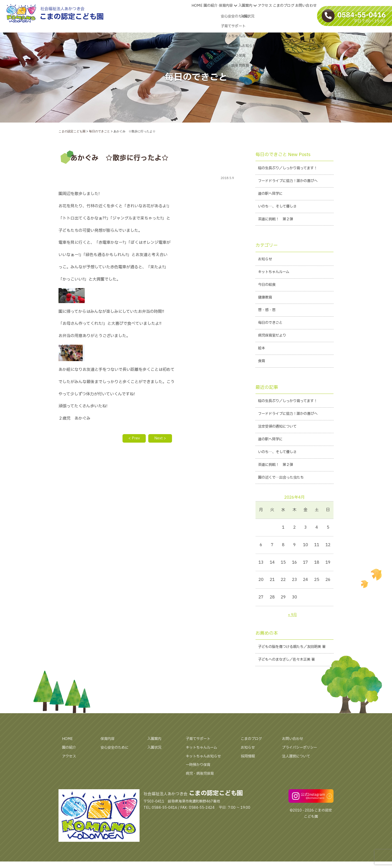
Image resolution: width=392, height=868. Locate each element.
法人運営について (298, 780)
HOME (68, 763)
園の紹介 (70, 771)
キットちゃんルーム (204, 771)
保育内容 (108, 763)
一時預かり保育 (200, 789)
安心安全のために (116, 771)
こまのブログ (253, 763)
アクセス (70, 780)
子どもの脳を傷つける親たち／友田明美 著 (294, 666)
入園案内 (155, 763)
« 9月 (292, 630)
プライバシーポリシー (302, 771)
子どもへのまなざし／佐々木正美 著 (290, 683)
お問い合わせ (294, 763)
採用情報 (249, 780)
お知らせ (249, 771)
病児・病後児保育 (202, 797)
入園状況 (155, 771)
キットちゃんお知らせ (206, 780)
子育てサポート (200, 763)
